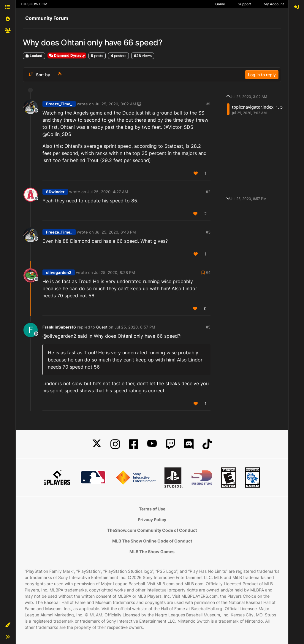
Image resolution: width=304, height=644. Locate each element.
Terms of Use (152, 509)
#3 (208, 232)
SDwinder (55, 192)
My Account (274, 4)
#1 (208, 104)
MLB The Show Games (152, 552)
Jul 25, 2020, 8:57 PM (135, 327)
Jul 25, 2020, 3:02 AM (116, 104)
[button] (8, 625)
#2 (208, 192)
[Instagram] (115, 444)
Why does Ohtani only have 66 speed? (137, 336)
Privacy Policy (152, 520)
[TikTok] (207, 444)
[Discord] (189, 444)
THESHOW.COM (34, 4)
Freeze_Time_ (59, 104)
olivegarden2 (59, 272)
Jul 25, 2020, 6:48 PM (115, 232)
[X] (97, 444)
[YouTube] (152, 444)
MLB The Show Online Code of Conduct (152, 541)
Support (244, 4)
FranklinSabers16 (59, 327)
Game (220, 4)
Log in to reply (262, 75)
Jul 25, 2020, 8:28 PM (115, 272)
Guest (102, 327)
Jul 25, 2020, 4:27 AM (108, 192)
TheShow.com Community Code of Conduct (152, 530)
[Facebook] (134, 444)
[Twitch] (170, 444)
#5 (208, 327)
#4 (208, 272)
